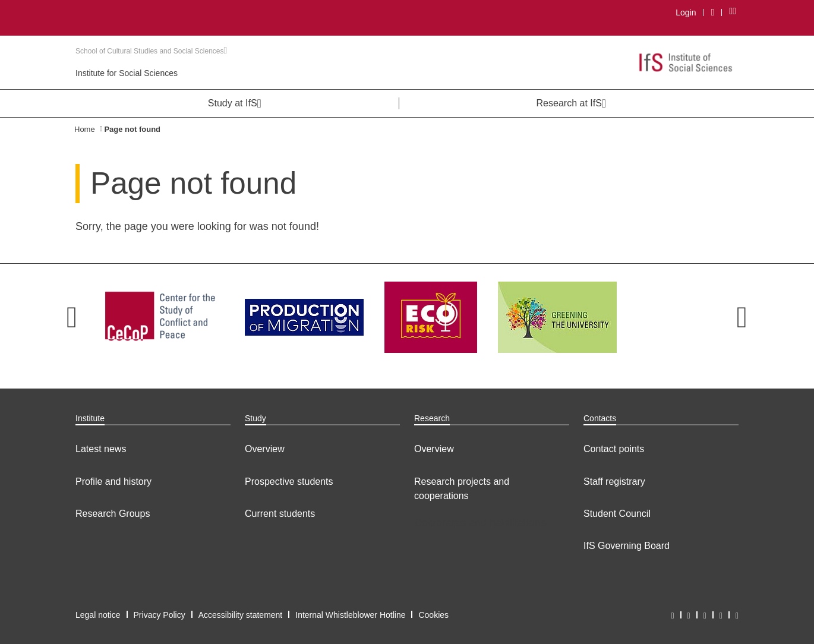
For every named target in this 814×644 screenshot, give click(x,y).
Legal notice (98, 615)
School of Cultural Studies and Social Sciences (151, 51)
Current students (280, 514)
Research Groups (113, 514)
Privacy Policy (160, 615)
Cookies (433, 615)
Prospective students (289, 482)
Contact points (614, 449)
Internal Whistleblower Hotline (350, 615)
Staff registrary (614, 482)
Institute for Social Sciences (127, 73)
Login (686, 12)
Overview (265, 449)
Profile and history (113, 482)
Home (85, 129)
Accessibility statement (241, 615)
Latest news (101, 449)
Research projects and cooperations (462, 489)
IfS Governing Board (627, 546)
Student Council (617, 514)
